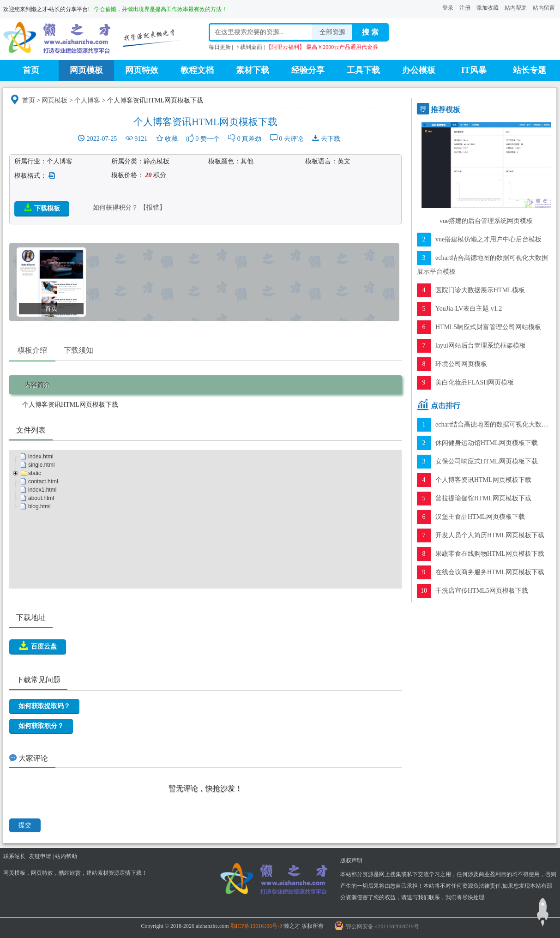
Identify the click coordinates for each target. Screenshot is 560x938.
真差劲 (252, 139)
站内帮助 (516, 8)
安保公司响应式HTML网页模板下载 (487, 461)
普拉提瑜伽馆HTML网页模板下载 (483, 498)
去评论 (294, 139)
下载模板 (42, 207)
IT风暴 (474, 70)
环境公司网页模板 (461, 364)
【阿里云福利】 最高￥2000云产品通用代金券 (322, 47)
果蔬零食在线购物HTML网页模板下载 (490, 554)
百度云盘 (38, 646)
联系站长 (14, 856)
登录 (448, 8)
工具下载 (363, 70)
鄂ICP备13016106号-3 (256, 926)
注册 (465, 8)
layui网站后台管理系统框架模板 (481, 346)
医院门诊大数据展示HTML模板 (480, 290)
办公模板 (419, 70)
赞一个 (210, 139)
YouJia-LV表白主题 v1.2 (469, 309)
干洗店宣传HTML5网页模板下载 (482, 591)
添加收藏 (488, 8)
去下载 (331, 139)
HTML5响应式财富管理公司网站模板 (488, 327)
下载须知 (78, 350)
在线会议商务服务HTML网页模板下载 (490, 572)
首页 (31, 70)
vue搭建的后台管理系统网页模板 (486, 221)
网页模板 (86, 70)
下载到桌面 (248, 47)
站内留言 (544, 8)
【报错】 (153, 207)
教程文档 (197, 70)
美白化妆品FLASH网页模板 (475, 382)
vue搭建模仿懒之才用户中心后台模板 (488, 239)
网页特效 (142, 70)
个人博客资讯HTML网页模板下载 (483, 480)
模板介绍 (32, 350)
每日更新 (220, 47)
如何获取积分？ (41, 726)
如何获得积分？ (115, 207)
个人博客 (87, 100)
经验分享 (308, 70)
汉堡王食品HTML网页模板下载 (480, 517)
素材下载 (253, 70)
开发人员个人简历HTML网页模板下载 (490, 535)
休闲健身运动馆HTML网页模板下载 (487, 443)
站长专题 (530, 70)
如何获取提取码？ (44, 706)
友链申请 (40, 856)
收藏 (171, 139)
